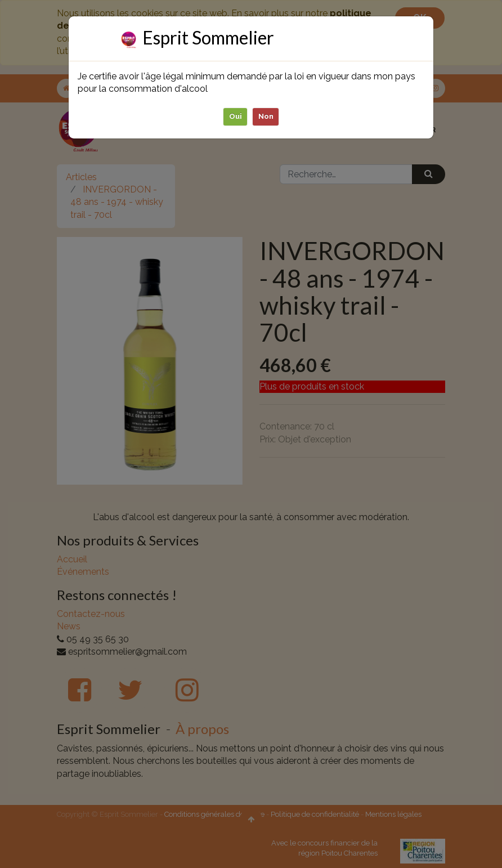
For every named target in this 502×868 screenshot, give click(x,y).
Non (266, 116)
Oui (236, 116)
